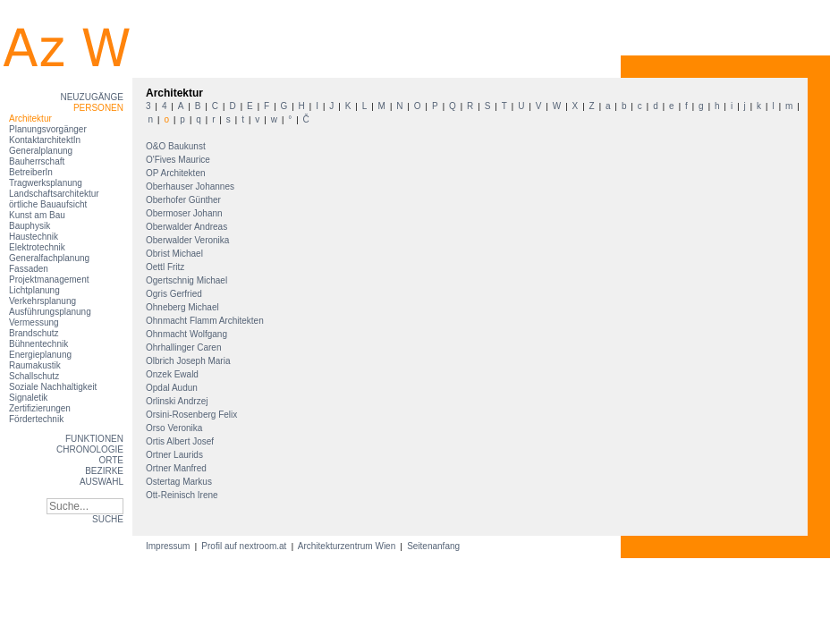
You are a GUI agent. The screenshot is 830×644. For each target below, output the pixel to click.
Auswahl (102, 482)
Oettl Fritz (166, 267)
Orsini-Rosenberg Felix (193, 415)
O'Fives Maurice (179, 160)
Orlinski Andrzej (178, 401)
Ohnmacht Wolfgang (188, 334)
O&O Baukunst (177, 146)
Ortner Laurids (176, 455)
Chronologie (90, 449)
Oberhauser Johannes (191, 186)
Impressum (169, 546)
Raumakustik (35, 365)
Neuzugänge (92, 97)
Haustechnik (34, 237)
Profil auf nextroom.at (245, 546)
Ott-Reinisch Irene (183, 495)
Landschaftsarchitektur (54, 194)
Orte (111, 460)
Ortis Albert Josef (181, 441)
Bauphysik (30, 226)
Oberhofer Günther (185, 200)
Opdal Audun (173, 388)
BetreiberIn (31, 172)
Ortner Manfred (178, 468)
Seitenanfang (433, 546)
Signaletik (28, 398)
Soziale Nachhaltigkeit (53, 387)
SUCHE (108, 519)
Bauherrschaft (37, 161)
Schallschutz (34, 376)
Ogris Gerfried (175, 294)
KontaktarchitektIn (45, 140)
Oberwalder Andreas (188, 227)
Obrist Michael (176, 254)
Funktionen (94, 439)
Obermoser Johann (185, 213)
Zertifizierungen (40, 408)
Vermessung (34, 322)
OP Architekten (177, 173)
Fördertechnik (36, 419)
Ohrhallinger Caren (185, 347)
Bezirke (104, 471)
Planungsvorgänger (48, 129)
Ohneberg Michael (184, 307)
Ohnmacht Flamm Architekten (206, 321)
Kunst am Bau (37, 215)
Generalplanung (41, 151)
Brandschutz (34, 333)
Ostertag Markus (180, 482)
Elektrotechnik (37, 247)
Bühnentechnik (38, 344)
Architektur (30, 119)
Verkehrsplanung (42, 301)
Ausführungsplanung (50, 312)
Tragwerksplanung (46, 183)
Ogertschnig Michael (188, 280)
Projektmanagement (49, 280)
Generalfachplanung (49, 258)
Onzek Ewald (174, 374)
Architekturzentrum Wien (347, 546)
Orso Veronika (175, 428)
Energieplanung (40, 355)
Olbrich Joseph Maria (189, 361)
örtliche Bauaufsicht (48, 204)
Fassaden (29, 269)
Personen (98, 108)
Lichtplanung (34, 290)
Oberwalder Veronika (189, 240)
